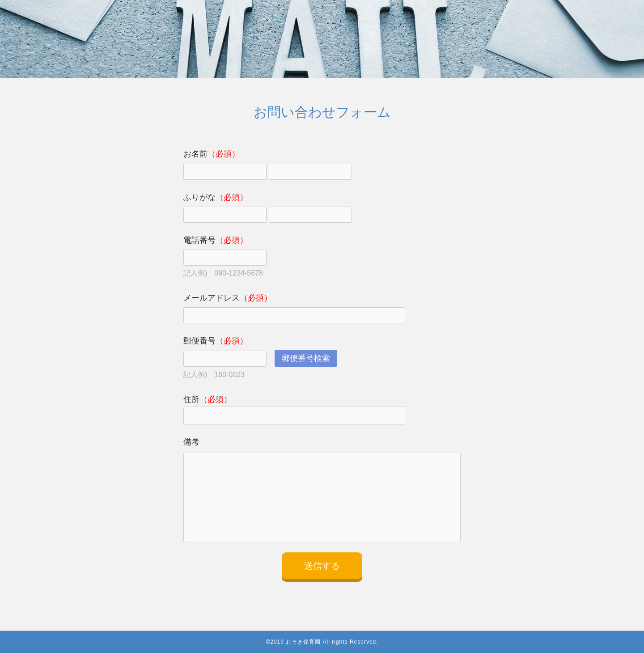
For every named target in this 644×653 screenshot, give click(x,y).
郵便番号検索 (306, 358)
